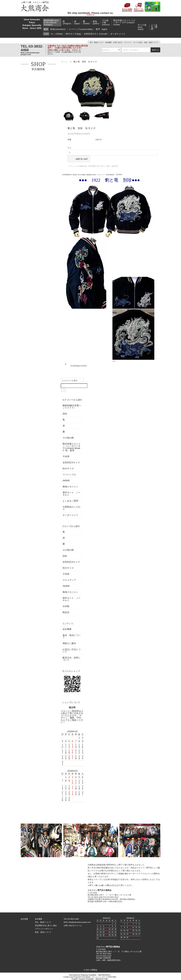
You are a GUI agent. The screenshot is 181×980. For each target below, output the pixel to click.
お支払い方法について (72, 651)
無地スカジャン (70, 487)
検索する (155, 50)
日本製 (66, 606)
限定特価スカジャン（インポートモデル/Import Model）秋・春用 (72, 447)
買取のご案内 (69, 643)
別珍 (65, 414)
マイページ (128, 42)
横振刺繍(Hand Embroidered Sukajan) (51, 22)
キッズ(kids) (57, 34)
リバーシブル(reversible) (81, 29)
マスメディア (69, 580)
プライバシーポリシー (44, 929)
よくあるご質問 (154, 27)
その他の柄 (68, 438)
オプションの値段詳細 (78, 166)
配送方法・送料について (72, 659)
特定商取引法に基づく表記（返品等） (104, 166)
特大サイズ (68, 469)
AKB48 (66, 481)
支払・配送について (97, 42)
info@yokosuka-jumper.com (30, 54)
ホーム (64, 62)
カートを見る (138, 42)
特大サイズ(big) (73, 34)
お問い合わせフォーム (73, 926)
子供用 (66, 457)
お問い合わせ (118, 42)
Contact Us (91, 15)
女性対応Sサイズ (71, 463)
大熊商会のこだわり (72, 508)
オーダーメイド (118, 34)
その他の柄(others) (106, 22)
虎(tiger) (77, 22)
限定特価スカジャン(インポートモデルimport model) (124, 22)
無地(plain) (96, 22)
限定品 (66, 612)
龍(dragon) (67, 22)
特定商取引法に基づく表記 (46, 926)
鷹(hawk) (86, 22)
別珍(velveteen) (58, 29)
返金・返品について (151, 42)
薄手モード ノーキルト (72, 494)
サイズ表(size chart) (142, 27)
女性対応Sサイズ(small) (96, 34)
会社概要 (108, 42)
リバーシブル (69, 475)
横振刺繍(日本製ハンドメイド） (72, 407)
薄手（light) (101, 29)
